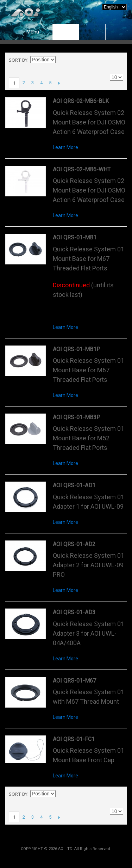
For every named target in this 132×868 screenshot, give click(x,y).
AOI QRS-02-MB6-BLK (81, 101)
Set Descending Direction (62, 60)
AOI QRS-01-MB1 (75, 237)
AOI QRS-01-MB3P (77, 417)
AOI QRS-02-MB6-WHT (82, 169)
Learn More (65, 147)
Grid (106, 60)
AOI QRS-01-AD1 (74, 485)
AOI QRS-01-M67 (74, 681)
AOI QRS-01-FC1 (74, 739)
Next (59, 83)
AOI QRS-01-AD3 (74, 612)
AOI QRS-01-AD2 (74, 544)
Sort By (18, 60)
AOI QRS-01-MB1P (77, 349)
